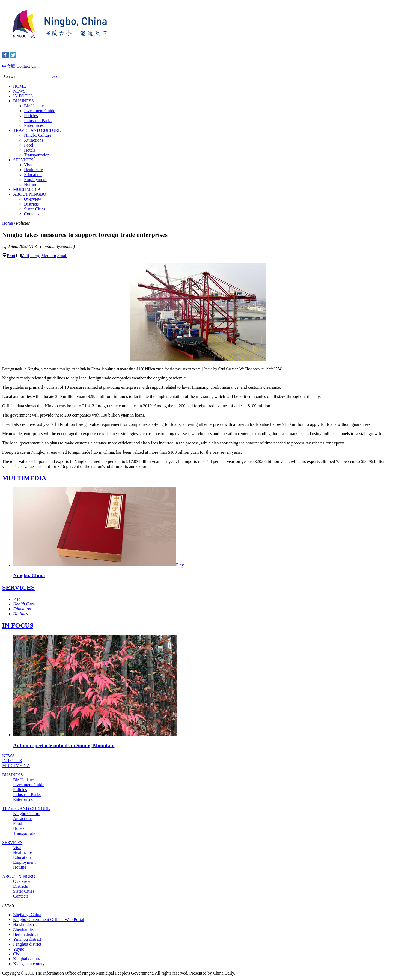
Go (54, 76)
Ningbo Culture (38, 135)
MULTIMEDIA (27, 189)
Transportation (37, 155)
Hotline (31, 184)
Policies (31, 116)
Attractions (34, 140)
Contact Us (26, 66)
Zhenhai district (27, 929)
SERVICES (23, 160)
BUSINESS (23, 101)
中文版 (9, 66)
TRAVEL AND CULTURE (37, 130)
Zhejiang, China (27, 915)
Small (62, 256)
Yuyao (19, 949)
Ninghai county (27, 959)
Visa (28, 165)
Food (29, 145)
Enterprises (34, 125)
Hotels (30, 150)
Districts (31, 204)
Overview (33, 199)
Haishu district (26, 924)
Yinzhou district (27, 939)
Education (33, 175)
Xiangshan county (29, 964)
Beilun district (26, 934)
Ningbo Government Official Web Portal (49, 920)
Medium (49, 256)
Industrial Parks (38, 121)
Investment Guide (40, 111)
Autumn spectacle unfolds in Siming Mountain (64, 745)
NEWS (19, 91)
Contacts (32, 214)
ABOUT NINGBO (30, 194)
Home (8, 223)
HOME (20, 86)
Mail (23, 256)
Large (35, 256)
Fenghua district (27, 944)
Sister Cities (35, 209)
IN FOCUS (23, 96)
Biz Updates (35, 106)
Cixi (17, 954)
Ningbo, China (29, 575)
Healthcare (33, 170)
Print (9, 256)
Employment (35, 179)
